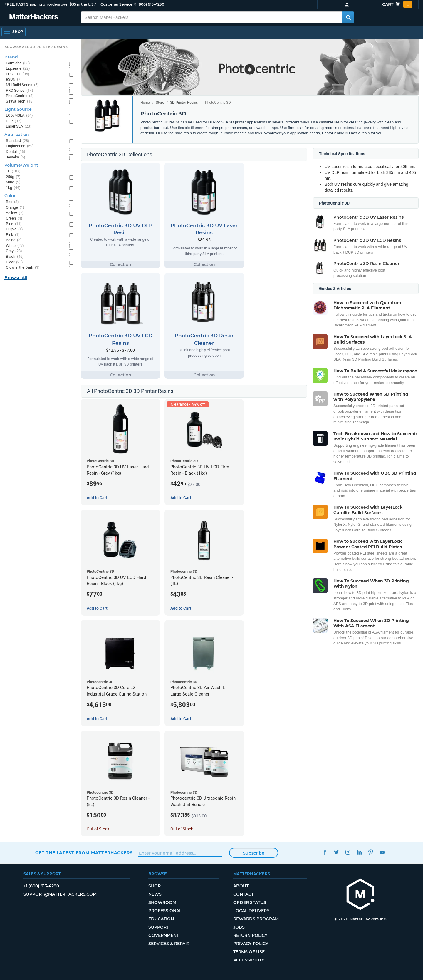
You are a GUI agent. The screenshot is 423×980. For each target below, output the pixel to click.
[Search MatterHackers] (348, 17)
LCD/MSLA (19, 116)
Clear (14, 262)
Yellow (15, 213)
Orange (15, 208)
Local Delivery (251, 911)
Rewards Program (256, 919)
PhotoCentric (20, 96)
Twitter (336, 852)
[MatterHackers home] (360, 895)
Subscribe (254, 853)
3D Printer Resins (184, 103)
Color (10, 196)
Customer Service (116, 4)
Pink (13, 235)
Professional (165, 911)
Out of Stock (98, 829)
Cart (397, 4)
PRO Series (20, 91)
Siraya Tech (20, 102)
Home (145, 103)
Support (159, 927)
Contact (243, 894)
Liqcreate (18, 69)
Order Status (250, 902)
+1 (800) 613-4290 (149, 4)
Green (14, 218)
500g (13, 182)
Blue (14, 224)
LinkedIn (359, 852)
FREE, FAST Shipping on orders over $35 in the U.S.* (50, 4)
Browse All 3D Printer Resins (36, 47)
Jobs (239, 927)
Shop (155, 886)
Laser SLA (19, 127)
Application (17, 135)
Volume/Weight (21, 165)
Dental (16, 152)
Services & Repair (169, 944)
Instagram (348, 852)
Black (15, 257)
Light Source (18, 109)
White (15, 246)
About (241, 886)
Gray (14, 251)
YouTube (382, 852)
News (155, 894)
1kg (13, 188)
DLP (14, 121)
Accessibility (249, 960)
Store (160, 103)
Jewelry (16, 157)
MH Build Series (22, 85)
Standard (18, 141)
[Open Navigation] (14, 32)
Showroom (162, 902)
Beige (14, 240)
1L (13, 171)
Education (161, 919)
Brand (11, 57)
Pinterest (371, 852)
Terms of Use (249, 952)
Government (164, 935)
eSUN (14, 79)
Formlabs (18, 63)
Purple (14, 229)
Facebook (325, 852)
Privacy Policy (251, 944)
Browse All (16, 278)
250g (13, 177)
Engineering (20, 146)
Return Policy (250, 935)
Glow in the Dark (23, 268)
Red (12, 202)
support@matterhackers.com (60, 894)
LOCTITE (18, 74)
